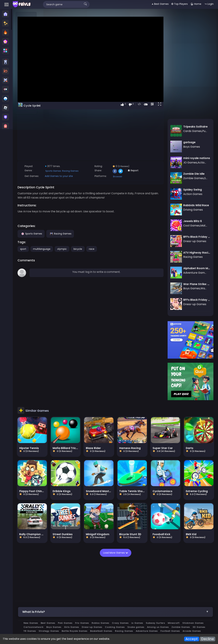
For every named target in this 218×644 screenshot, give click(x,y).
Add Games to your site (83, 176)
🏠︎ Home (196, 4)
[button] (166, 104)
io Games (162, 588)
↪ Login (209, 4)
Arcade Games (125, 600)
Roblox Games (125, 588)
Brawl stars (96, 604)
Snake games (184, 592)
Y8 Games (115, 596)
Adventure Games (80, 600)
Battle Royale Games (160, 596)
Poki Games (90, 588)
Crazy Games (145, 588)
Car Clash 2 (133, 604)
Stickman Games (59, 592)
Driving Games (167, 600)
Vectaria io (203, 600)
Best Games (72, 588)
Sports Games (78, 171)
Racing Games (95, 171)
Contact (46, 615)
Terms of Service (170, 615)
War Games (186, 600)
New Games (55, 588)
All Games (111, 615)
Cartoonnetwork (82, 592)
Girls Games (120, 592)
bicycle (102, 249)
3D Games (100, 596)
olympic (87, 249)
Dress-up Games (140, 592)
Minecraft (198, 588)
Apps (79, 615)
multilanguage (66, 249)
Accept (192, 639)
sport (48, 249)
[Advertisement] (26, 63)
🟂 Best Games (160, 4)
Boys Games (102, 592)
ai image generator (190, 604)
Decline (208, 639)
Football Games (103, 600)
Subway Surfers (180, 588)
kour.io (147, 604)
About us (60, 615)
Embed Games (94, 615)
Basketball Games (187, 596)
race (116, 249)
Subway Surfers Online (73, 604)
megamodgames (165, 604)
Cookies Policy (129, 615)
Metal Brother (114, 604)
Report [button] (148, 170)
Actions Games (146, 600)
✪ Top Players (180, 4)
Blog (70, 615)
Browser (133, 176)
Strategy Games (134, 596)
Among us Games (59, 596)
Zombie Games (82, 596)
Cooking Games (163, 592)
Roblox (52, 604)
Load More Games (128, 517)
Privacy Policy (149, 615)
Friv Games (106, 588)
